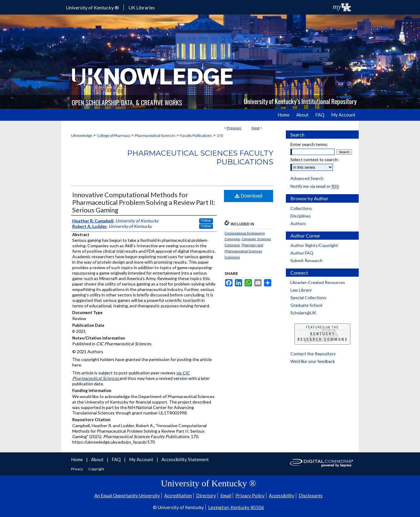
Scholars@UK (303, 313)
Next (256, 128)
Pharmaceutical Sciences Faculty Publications (200, 157)
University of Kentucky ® (92, 7)
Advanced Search (307, 178)
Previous (234, 128)
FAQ (117, 459)
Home (77, 459)
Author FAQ (302, 253)
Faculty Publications (196, 135)
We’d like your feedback (313, 361)
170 (220, 135)
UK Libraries (142, 7)
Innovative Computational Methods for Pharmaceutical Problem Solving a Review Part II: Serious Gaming (144, 202)
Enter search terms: (309, 144)
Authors (298, 223)
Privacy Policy (250, 495)
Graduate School (306, 305)
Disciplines (301, 216)
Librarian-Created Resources (318, 282)
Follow (206, 221)
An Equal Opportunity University (127, 495)
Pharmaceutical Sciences (155, 135)
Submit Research (307, 260)
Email (226, 495)
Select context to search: (315, 159)
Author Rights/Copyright (314, 245)
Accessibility (282, 495)
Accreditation (178, 495)
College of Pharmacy (113, 135)
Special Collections (308, 297)
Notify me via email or (315, 186)
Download (249, 196)
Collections (301, 208)
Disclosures (311, 495)
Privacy (77, 469)
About (98, 459)
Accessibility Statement (185, 459)
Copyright (96, 469)
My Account (142, 459)
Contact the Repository (313, 354)
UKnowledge (82, 135)
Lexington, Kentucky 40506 (236, 507)
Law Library (301, 290)
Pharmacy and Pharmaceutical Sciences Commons (244, 251)
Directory (206, 495)
